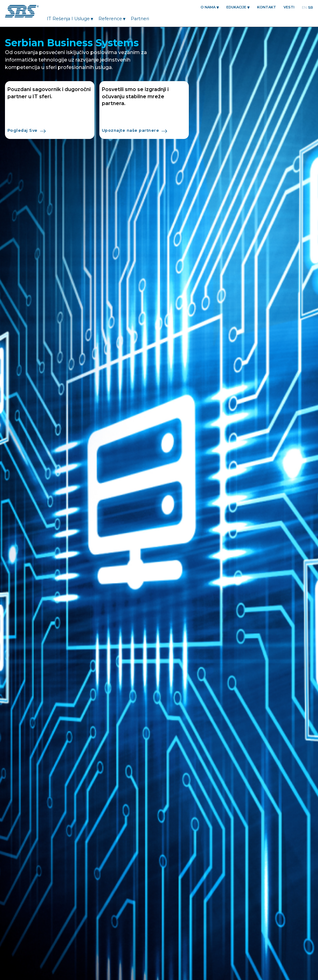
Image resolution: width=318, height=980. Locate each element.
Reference (110, 19)
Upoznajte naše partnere (134, 131)
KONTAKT (267, 7)
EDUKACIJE (236, 7)
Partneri (140, 19)
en (304, 7)
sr (311, 7)
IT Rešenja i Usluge (68, 19)
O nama (208, 7)
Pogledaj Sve (27, 131)
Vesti (289, 7)
